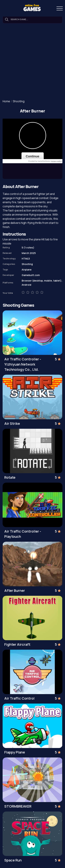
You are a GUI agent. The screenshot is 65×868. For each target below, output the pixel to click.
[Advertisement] (32, 62)
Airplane (27, 270)
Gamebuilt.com (31, 275)
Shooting (19, 101)
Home (6, 101)
